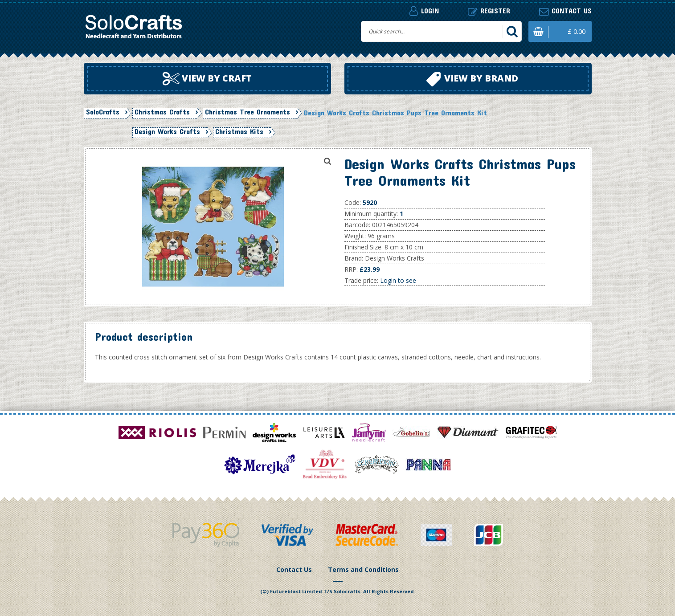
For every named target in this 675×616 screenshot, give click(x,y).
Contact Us (294, 569)
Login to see (398, 280)
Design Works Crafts (167, 131)
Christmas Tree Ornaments (247, 112)
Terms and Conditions (363, 569)
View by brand (472, 79)
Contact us (565, 11)
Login (424, 11)
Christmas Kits (239, 131)
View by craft (207, 79)
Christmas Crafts (162, 112)
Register (489, 11)
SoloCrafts (103, 112)
